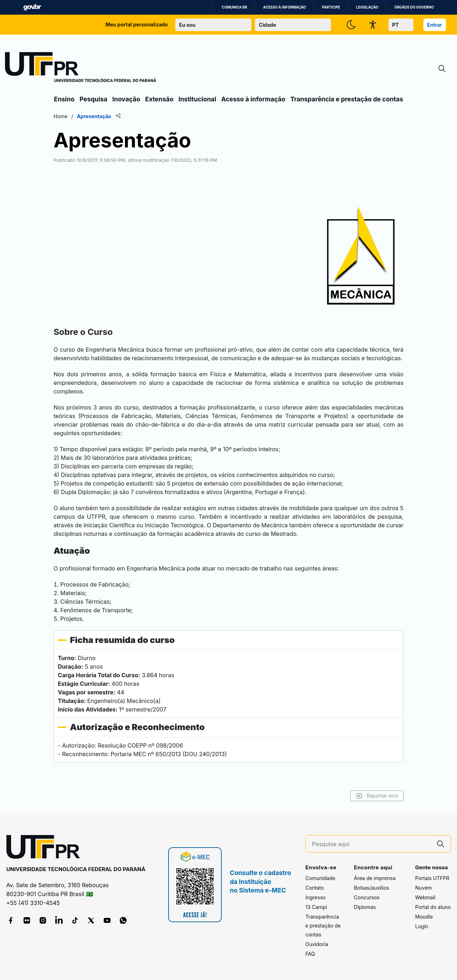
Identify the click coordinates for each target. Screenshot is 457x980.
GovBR (32, 7)
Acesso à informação (285, 7)
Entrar (435, 25)
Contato (315, 888)
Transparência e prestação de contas (347, 99)
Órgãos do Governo (414, 7)
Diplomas (365, 907)
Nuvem (424, 888)
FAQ (310, 954)
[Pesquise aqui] (371, 844)
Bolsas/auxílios (371, 888)
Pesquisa (94, 99)
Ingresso (315, 898)
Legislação (367, 7)
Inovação (126, 99)
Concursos (367, 898)
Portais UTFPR (432, 878)
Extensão (159, 99)
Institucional (197, 99)
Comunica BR (234, 7)
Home (62, 116)
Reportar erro (376, 796)
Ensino (64, 99)
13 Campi (316, 907)
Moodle (424, 917)
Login (422, 927)
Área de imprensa (375, 878)
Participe (331, 7)
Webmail (425, 898)
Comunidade (320, 878)
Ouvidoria (317, 944)
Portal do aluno (433, 907)
